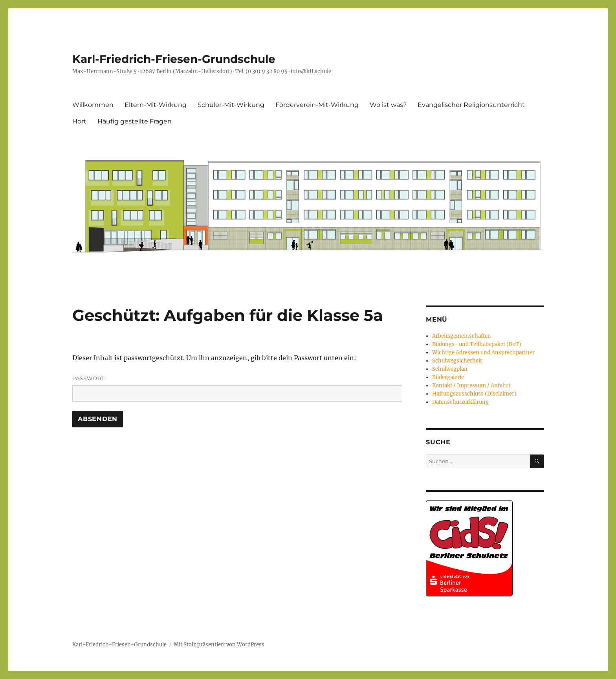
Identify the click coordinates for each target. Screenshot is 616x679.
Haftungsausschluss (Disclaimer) (474, 394)
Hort (79, 121)
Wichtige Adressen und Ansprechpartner (483, 352)
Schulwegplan (450, 369)
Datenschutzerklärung (460, 402)
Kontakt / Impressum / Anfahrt (471, 386)
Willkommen (93, 105)
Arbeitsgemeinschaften (462, 336)
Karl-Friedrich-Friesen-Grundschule (174, 59)
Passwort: (237, 388)
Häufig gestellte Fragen (135, 121)
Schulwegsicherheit (457, 361)
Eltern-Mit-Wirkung (156, 105)
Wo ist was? (388, 105)
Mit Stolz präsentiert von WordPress (219, 645)
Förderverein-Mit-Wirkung (317, 105)
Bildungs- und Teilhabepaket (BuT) (477, 344)
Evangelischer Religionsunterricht (471, 105)
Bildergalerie (448, 377)
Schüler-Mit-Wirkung (231, 105)
